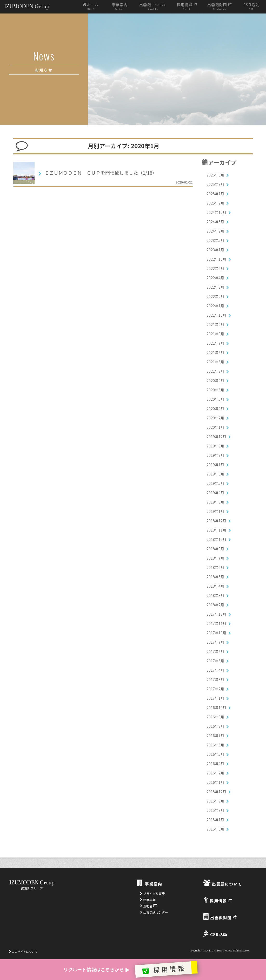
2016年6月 (215, 745)
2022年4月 (215, 278)
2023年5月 (215, 240)
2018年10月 (216, 539)
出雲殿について (153, 7)
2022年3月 (215, 287)
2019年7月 (215, 465)
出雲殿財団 (220, 7)
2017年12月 (216, 614)
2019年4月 (215, 493)
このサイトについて (23, 951)
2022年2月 (215, 296)
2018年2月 (215, 605)
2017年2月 (215, 689)
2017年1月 (215, 698)
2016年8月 (215, 726)
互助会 (149, 906)
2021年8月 (215, 334)
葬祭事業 (148, 900)
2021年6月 (215, 352)
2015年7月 (215, 820)
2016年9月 (215, 717)
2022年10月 (216, 259)
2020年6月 (215, 390)
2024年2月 (215, 231)
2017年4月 (215, 670)
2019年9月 (215, 446)
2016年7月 (215, 736)
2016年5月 (215, 754)
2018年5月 (215, 577)
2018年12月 (216, 521)
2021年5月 (215, 362)
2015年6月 (215, 829)
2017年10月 (216, 633)
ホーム (91, 7)
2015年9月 (215, 801)
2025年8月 (215, 184)
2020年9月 (215, 380)
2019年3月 (215, 502)
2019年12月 (216, 437)
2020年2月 (215, 418)
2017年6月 (215, 651)
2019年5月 (215, 483)
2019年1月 (215, 511)
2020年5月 (215, 399)
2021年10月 (216, 315)
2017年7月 (215, 642)
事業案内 (120, 7)
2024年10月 (216, 212)
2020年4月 (215, 409)
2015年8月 (215, 810)
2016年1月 (215, 782)
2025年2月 (215, 203)
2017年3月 (215, 679)
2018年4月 (215, 586)
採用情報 (187, 7)
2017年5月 (215, 661)
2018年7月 (215, 558)
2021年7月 (215, 343)
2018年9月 (215, 549)
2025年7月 (215, 194)
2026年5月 (215, 175)
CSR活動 (251, 7)
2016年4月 (215, 764)
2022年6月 (215, 268)
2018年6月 (215, 567)
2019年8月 (215, 455)
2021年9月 (215, 324)
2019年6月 (215, 474)
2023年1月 (215, 250)
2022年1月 (215, 306)
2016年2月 (215, 773)
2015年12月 (216, 792)
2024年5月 (215, 222)
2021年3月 (215, 371)
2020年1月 (215, 427)
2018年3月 (215, 595)
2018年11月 (216, 530)
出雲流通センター (154, 912)
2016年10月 (216, 707)
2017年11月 (216, 623)
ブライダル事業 (152, 893)
